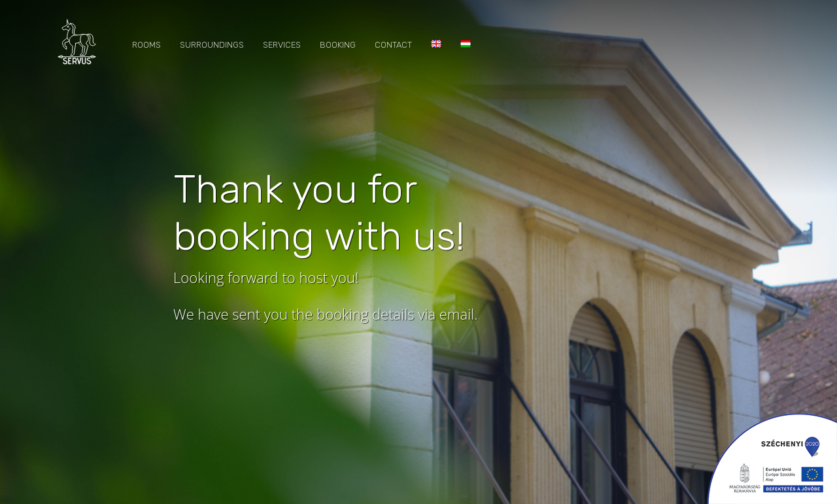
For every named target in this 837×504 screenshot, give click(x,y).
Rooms (146, 45)
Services (282, 45)
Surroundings (212, 45)
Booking (338, 45)
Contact (393, 45)
